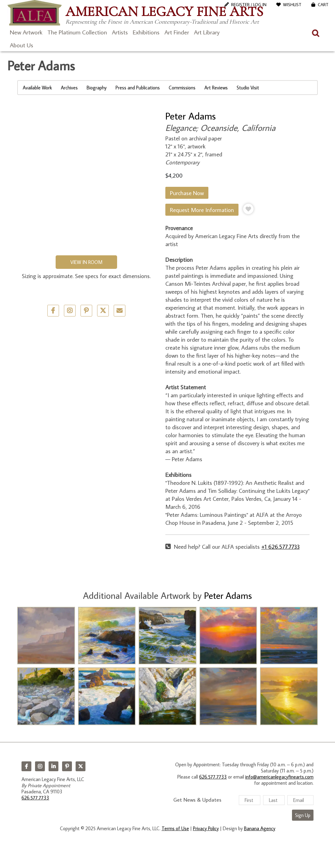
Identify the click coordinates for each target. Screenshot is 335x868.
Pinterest (67, 766)
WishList (292, 5)
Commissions (182, 88)
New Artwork (26, 32)
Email (120, 311)
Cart (323, 5)
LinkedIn (53, 766)
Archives (69, 88)
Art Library (207, 32)
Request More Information (202, 210)
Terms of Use (175, 828)
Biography (97, 88)
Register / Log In (249, 5)
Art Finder (177, 32)
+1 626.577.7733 (280, 546)
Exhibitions (146, 32)
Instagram (40, 766)
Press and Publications (138, 88)
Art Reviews (216, 88)
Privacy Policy (206, 828)
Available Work (37, 88)
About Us (22, 45)
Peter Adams (191, 116)
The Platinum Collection (77, 32)
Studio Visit (248, 88)
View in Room (86, 262)
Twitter (103, 311)
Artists (120, 32)
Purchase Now (187, 193)
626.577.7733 (35, 798)
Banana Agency (260, 828)
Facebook (26, 766)
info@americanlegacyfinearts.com (279, 777)
